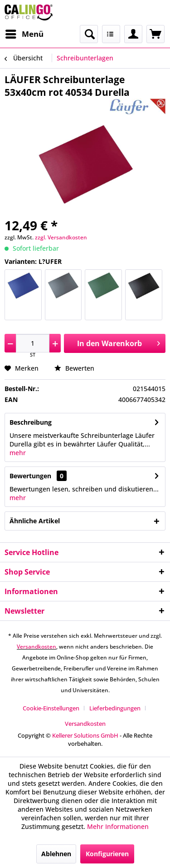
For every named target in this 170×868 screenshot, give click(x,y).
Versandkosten (36, 647)
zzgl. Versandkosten (61, 237)
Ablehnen (56, 854)
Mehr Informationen (118, 826)
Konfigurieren (107, 854)
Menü (24, 33)
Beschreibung (31, 422)
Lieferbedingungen (115, 708)
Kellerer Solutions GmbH (85, 735)
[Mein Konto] (133, 34)
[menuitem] (24, 34)
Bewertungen (30, 476)
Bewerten (74, 368)
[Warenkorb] (155, 34)
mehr (18, 453)
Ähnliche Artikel (35, 521)
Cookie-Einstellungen (51, 708)
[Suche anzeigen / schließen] (89, 34)
